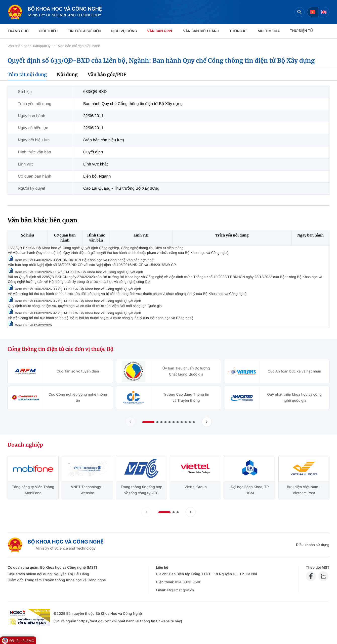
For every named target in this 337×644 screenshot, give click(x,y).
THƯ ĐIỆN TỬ (302, 31)
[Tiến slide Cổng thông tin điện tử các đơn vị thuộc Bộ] (207, 422)
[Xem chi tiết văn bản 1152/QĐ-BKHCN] (21, 289)
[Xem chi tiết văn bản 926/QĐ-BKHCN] (21, 325)
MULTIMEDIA (269, 31)
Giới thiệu (48, 31)
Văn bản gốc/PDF (107, 74)
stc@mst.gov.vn (180, 590)
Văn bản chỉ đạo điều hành (79, 46)
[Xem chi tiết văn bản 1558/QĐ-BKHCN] (21, 260)
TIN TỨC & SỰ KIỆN (84, 31)
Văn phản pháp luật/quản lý (29, 46)
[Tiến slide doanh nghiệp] (191, 512)
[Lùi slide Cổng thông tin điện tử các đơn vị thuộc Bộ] (130, 422)
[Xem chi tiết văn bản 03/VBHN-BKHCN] (21, 272)
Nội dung (67, 74)
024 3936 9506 (188, 582)
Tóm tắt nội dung (27, 74)
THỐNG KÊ (239, 31)
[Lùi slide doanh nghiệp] (146, 512)
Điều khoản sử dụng (313, 545)
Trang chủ (18, 31)
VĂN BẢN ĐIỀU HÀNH (201, 31)
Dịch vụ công (124, 31)
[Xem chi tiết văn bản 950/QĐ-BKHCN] (21, 313)
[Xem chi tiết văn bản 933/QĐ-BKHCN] (21, 301)
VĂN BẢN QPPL (160, 31)
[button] (148, 422)
